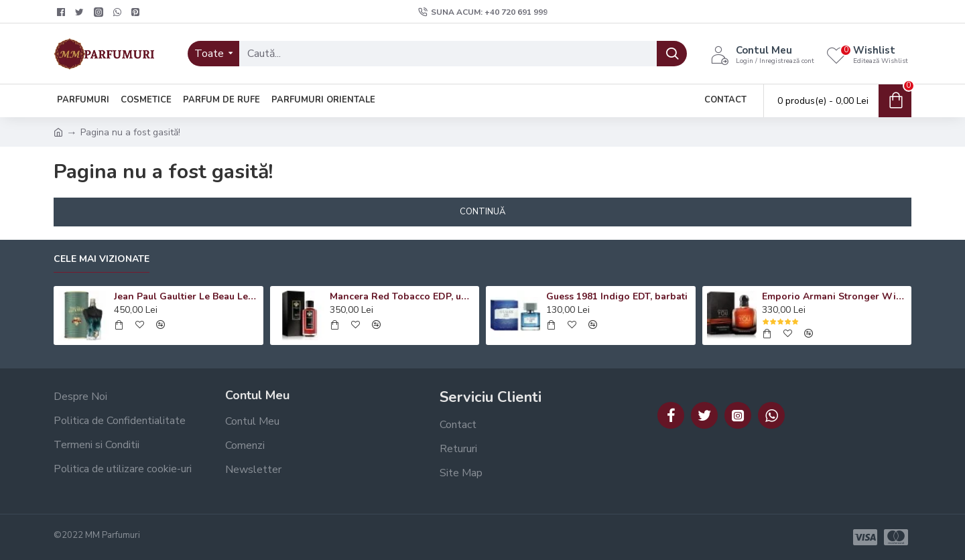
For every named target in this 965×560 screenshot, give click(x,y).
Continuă (482, 212)
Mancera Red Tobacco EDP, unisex (402, 297)
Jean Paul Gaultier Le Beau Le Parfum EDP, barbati (186, 297)
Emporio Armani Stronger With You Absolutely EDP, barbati (834, 297)
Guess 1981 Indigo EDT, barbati (617, 297)
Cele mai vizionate (102, 259)
